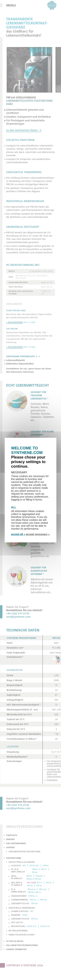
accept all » (18, 534)
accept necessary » (38, 534)
